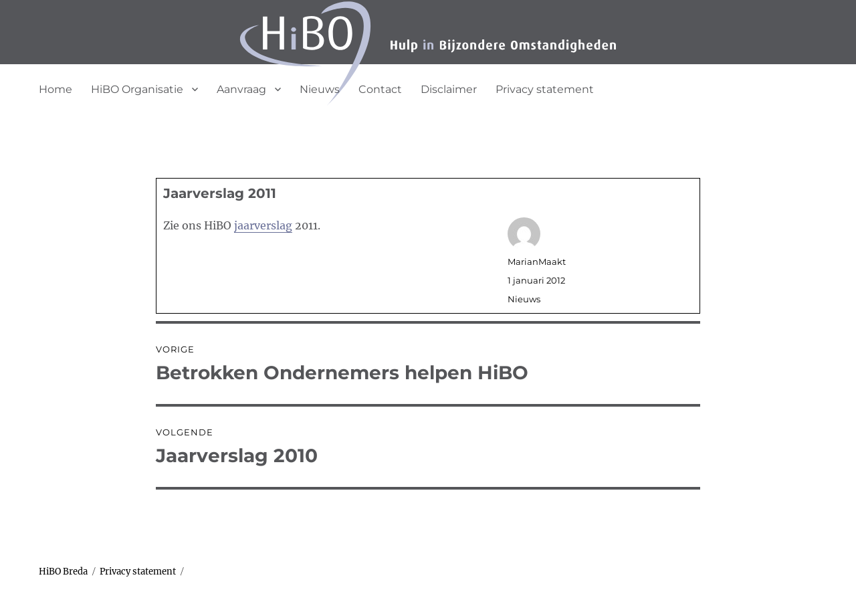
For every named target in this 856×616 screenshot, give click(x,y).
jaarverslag (263, 225)
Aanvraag (241, 89)
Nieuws (320, 89)
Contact (380, 89)
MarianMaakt (537, 262)
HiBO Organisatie (137, 89)
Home (56, 89)
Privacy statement (545, 89)
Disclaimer (449, 89)
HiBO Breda (63, 572)
